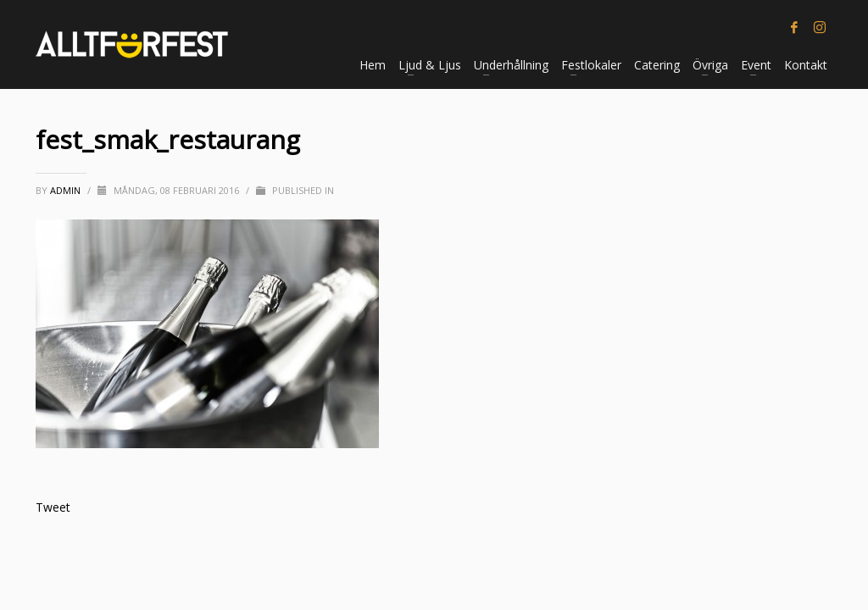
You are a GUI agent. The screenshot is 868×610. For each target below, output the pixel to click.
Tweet (53, 507)
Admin (67, 190)
